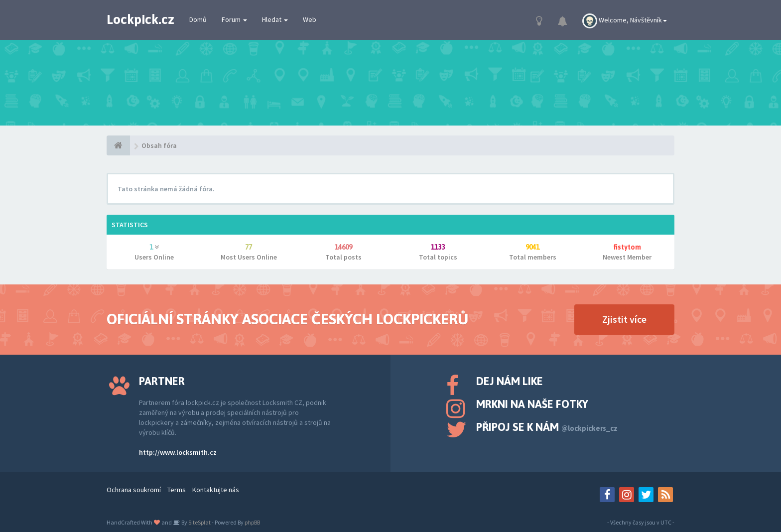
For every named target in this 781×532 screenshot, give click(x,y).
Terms (177, 490)
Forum (234, 19)
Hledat (275, 19)
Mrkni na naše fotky (532, 404)
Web (310, 19)
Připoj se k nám (547, 427)
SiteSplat (199, 522)
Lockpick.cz (140, 19)
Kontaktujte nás (216, 490)
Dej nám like (510, 381)
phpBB (252, 522)
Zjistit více (624, 319)
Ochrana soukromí (134, 490)
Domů (198, 19)
